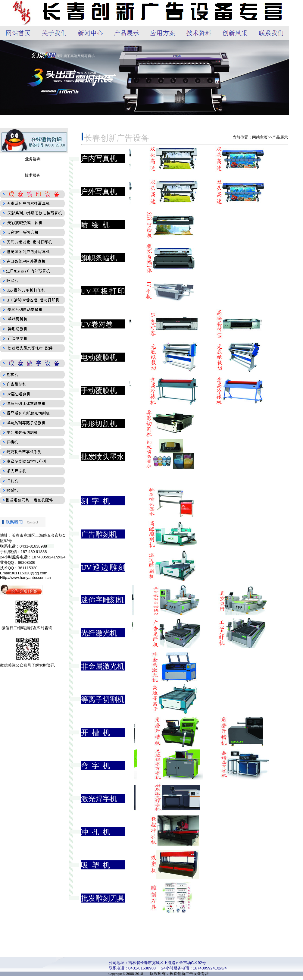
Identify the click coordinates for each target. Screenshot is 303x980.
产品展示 (280, 137)
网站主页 (260, 137)
